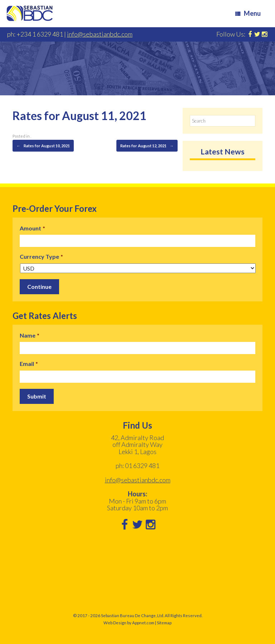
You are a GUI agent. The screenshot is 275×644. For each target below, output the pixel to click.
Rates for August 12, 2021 (147, 146)
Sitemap (164, 623)
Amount (32, 228)
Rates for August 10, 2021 (43, 146)
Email (29, 364)
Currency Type (41, 256)
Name (30, 335)
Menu (248, 13)
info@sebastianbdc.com (100, 34)
